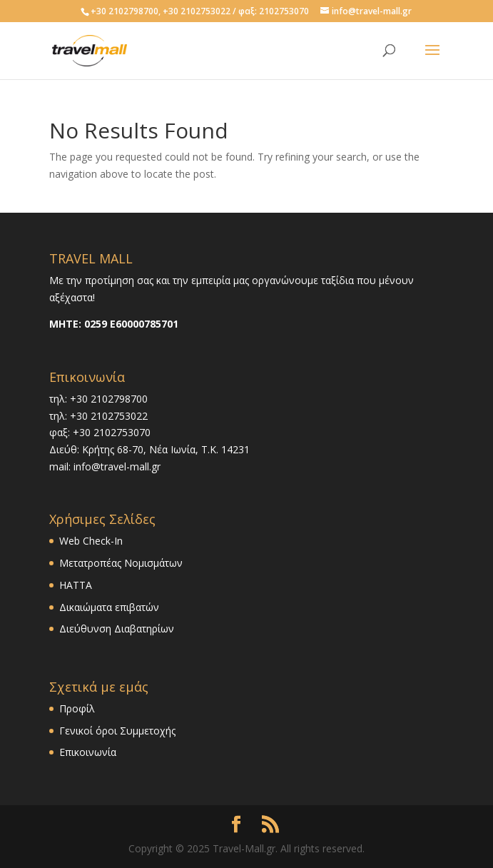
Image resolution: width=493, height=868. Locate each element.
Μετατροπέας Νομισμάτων (121, 563)
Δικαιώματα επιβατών (109, 607)
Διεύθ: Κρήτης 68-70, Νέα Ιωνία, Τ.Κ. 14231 (149, 449)
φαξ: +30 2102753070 (100, 432)
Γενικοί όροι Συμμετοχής (117, 731)
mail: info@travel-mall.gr (105, 466)
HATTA (76, 585)
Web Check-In (91, 541)
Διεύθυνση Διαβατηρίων (117, 629)
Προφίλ (77, 708)
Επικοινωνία (88, 752)
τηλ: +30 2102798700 (98, 399)
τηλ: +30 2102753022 (98, 416)
